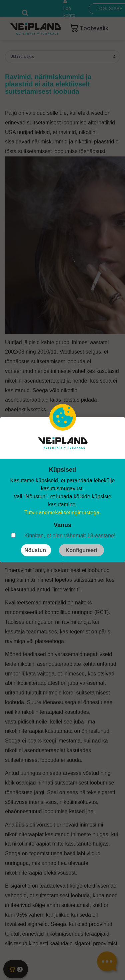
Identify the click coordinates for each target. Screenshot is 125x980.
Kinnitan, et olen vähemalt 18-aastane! (70, 536)
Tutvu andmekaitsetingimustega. (63, 513)
